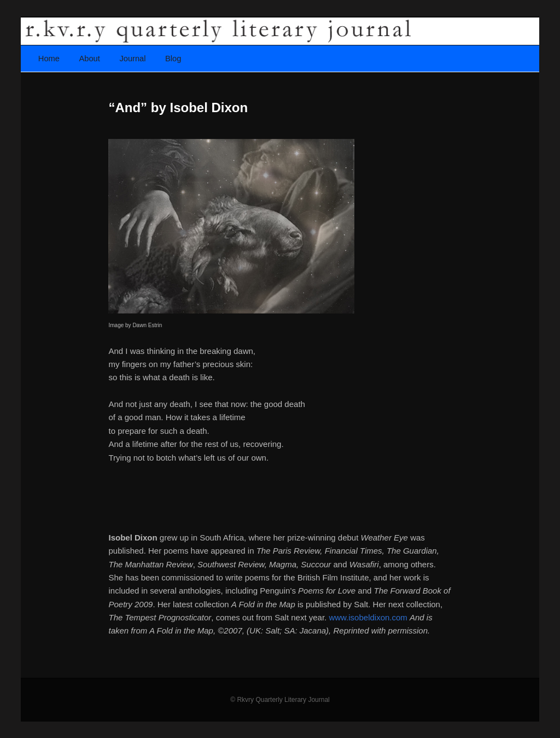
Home (49, 59)
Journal (132, 59)
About (90, 59)
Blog (173, 59)
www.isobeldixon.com (369, 617)
